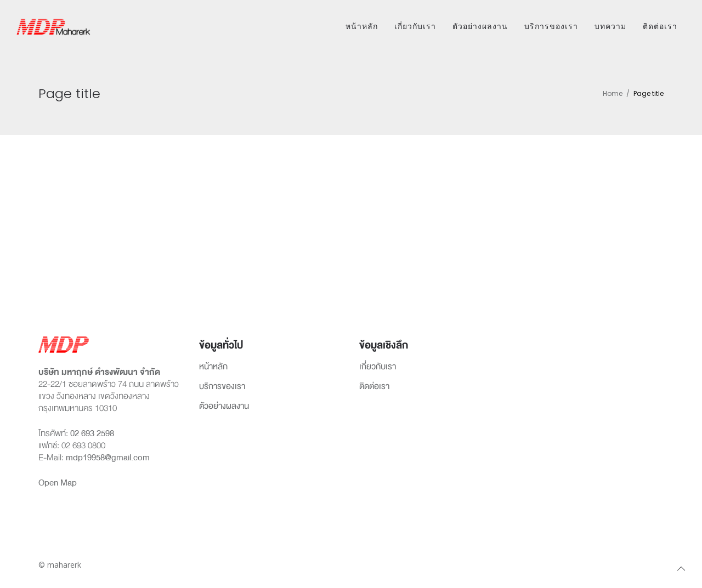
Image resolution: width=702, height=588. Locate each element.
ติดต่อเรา (660, 26)
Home (613, 93)
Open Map (58, 483)
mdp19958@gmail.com (108, 458)
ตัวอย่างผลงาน (480, 26)
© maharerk (60, 565)
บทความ (610, 26)
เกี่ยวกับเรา (415, 26)
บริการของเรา (551, 26)
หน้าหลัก (362, 26)
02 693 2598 (92, 433)
